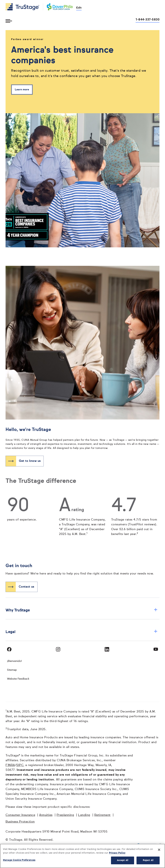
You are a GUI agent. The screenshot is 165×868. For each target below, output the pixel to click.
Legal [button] (82, 632)
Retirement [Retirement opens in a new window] (102, 815)
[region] (82, 856)
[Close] (159, 850)
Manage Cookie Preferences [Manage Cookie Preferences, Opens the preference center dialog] (19, 860)
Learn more (22, 90)
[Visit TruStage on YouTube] (156, 649)
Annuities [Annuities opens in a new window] (46, 815)
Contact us (26, 587)
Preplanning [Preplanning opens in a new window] (65, 815)
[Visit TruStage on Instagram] (58, 649)
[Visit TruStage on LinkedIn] (107, 649)
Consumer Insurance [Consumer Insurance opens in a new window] (20, 815)
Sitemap (12, 670)
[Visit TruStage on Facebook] (9, 649)
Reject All (148, 860)
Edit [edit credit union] (79, 8)
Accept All (123, 860)
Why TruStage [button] (82, 610)
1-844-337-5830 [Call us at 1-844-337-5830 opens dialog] (148, 20)
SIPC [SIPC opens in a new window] (20, 765)
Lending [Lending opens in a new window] (84, 815)
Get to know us (30, 461)
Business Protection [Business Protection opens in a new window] (20, 822)
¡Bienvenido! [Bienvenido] (14, 661)
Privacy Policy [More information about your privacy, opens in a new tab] (117, 853)
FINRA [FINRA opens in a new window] (10, 765)
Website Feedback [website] (18, 679)
